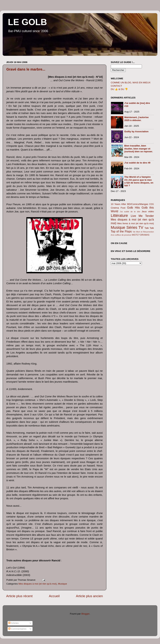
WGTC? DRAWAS (141, 235)
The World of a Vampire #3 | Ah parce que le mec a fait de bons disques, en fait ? (139, 181)
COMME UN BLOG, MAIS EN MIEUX (131, 83)
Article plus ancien (89, 596)
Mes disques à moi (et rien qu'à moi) (38, 584)
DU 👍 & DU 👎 (119, 89)
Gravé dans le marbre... (26, 69)
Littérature (119, 216)
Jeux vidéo (148, 211)
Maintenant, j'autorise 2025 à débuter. (136, 119)
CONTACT (116, 86)
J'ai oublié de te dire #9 (137, 163)
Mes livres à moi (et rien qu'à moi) (136, 223)
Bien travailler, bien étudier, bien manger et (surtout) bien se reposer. (139, 149)
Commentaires (17, 629)
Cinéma (115, 208)
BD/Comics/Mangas (138, 204)
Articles (13, 623)
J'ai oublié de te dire (130, 212)
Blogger (85, 614)
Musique (63, 584)
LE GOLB (27, 22)
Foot (123, 208)
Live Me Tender (142, 216)
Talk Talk (149, 228)
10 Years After (119, 204)
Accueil (54, 596)
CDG (151, 204)
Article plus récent (19, 596)
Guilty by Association (136, 131)
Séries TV (135, 227)
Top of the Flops (121, 231)
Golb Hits (133, 208)
